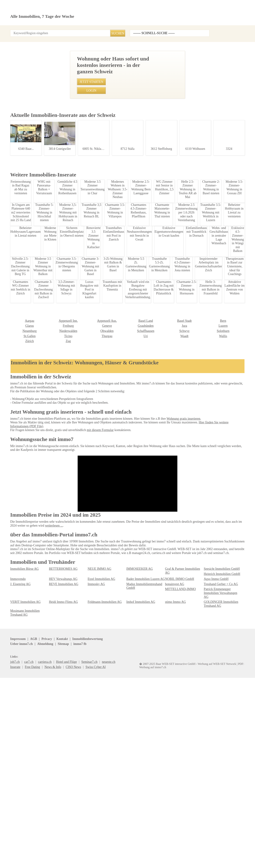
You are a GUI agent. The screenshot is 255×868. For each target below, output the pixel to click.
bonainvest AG (213, 811)
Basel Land (94, 757)
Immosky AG (134, 811)
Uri (89, 772)
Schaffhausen (96, 767)
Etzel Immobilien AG (139, 806)
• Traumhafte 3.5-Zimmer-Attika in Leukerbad (90, 337)
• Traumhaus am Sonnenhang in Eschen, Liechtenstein (96, 322)
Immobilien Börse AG (23, 801)
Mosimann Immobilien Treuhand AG (179, 829)
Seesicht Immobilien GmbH (221, 801)
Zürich (208, 772)
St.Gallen (209, 767)
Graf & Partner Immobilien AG (183, 801)
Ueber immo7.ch (78, 853)
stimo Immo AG (97, 827)
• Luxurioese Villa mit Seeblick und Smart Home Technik (97, 426)
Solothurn (171, 767)
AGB (32, 853)
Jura (129, 762)
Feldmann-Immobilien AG (181, 821)
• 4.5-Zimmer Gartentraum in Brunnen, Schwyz (91, 345)
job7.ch (132, 853)
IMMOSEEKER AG (137, 801)
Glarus (208, 757)
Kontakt (65, 30)
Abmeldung (100, 853)
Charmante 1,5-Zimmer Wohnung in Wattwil (34, 422)
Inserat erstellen (207, 21)
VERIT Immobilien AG (101, 821)
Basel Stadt (133, 757)
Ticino (14, 772)
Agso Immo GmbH (22, 811)
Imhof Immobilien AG (115, 200)
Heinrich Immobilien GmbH (27, 806)
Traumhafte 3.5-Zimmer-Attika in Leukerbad (34, 623)
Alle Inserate (35, 30)
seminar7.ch (166, 853)
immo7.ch (148, 853)
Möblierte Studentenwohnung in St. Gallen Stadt (34, 561)
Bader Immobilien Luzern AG (183, 806)
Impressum (17, 853)
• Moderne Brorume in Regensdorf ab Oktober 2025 (94, 441)
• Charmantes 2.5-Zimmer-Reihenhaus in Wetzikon (93, 308)
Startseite (16, 30)
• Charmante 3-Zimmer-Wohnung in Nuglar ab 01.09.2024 (98, 411)
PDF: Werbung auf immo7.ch (118, 861)
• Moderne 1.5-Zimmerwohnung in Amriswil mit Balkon (96, 315)
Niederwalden (19, 767)
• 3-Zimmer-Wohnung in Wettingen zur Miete (89, 433)
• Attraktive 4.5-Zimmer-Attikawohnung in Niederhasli (95, 419)
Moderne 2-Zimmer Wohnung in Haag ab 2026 (34, 689)
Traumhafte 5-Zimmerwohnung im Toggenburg (34, 377)
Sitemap (118, 853)
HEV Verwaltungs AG (101, 806)
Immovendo (56, 806)
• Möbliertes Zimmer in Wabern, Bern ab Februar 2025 (95, 330)
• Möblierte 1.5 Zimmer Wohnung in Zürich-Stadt (92, 389)
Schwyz (131, 767)
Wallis (169, 772)
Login (52, 30)
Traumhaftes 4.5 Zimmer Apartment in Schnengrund (34, 279)
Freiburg (15, 762)
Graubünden (95, 762)
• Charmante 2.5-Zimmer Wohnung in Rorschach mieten (97, 404)
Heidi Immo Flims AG (140, 821)
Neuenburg (211, 762)
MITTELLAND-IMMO (22, 821)
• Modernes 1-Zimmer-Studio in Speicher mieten (91, 382)
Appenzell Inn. (19, 757)
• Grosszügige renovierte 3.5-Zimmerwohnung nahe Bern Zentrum (103, 359)
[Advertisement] (127, 74)
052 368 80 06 (109, 206)
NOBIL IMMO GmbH (216, 806)
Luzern (169, 762)
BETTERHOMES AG (61, 801)
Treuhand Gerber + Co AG (219, 816)
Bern (168, 757)
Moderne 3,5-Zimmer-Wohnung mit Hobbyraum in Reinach (34, 484)
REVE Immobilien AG (101, 811)
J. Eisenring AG (58, 811)
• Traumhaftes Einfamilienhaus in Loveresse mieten (94, 367)
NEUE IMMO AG (97, 801)
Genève (54, 762)
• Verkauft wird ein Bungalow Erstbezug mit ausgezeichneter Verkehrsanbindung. (113, 300)
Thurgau (54, 772)
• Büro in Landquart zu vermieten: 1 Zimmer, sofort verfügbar (100, 396)
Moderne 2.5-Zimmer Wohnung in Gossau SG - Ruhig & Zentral (34, 330)
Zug (13, 777)
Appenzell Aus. (58, 757)
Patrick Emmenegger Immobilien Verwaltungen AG (67, 823)
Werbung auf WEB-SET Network (82, 861)
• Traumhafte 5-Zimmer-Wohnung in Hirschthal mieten (96, 374)
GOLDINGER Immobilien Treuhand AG (141, 829)
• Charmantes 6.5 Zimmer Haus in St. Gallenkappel (94, 352)
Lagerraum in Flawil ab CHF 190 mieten (34, 164)
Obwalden (55, 767)
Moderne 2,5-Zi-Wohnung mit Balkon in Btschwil (34, 228)
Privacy (44, 853)
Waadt (130, 772)
